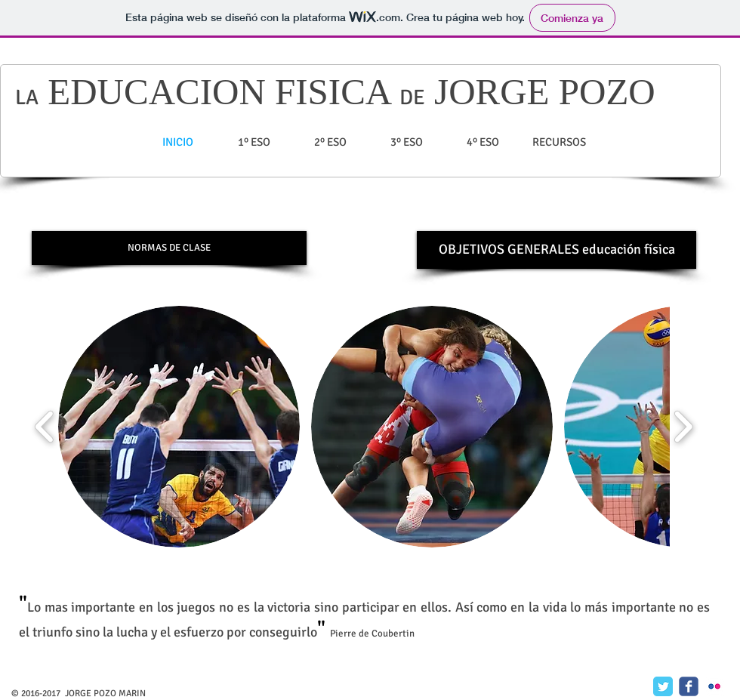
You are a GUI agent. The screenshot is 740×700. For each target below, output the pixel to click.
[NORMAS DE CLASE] (169, 248)
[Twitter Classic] (663, 686)
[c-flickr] (714, 686)
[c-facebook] (689, 686)
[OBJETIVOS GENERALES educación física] (557, 250)
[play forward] (683, 427)
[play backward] (45, 427)
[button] (179, 427)
